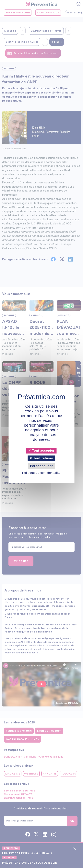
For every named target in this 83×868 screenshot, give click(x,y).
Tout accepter (41, 451)
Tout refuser (42, 458)
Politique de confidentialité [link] (41, 473)
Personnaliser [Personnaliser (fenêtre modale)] (41, 466)
